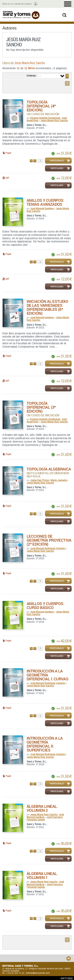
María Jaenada (59, 480)
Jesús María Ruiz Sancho (54, 120)
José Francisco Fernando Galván (45, 818)
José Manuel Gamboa (42, 208)
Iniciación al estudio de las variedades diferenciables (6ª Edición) (47, 307)
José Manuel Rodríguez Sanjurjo (48, 548)
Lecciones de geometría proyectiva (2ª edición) (49, 540)
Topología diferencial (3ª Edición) (41, 407)
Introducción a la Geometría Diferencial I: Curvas (47, 675)
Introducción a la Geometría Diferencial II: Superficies (45, 744)
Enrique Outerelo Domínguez (45, 118)
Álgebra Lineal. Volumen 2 (42, 808)
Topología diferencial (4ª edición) (41, 106)
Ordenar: (31, 76)
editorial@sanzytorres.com (38, 973)
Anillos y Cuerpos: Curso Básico (45, 606)
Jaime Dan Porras (40, 480)
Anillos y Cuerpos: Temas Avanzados (45, 202)
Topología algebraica (49, 469)
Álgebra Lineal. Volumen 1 (42, 875)
